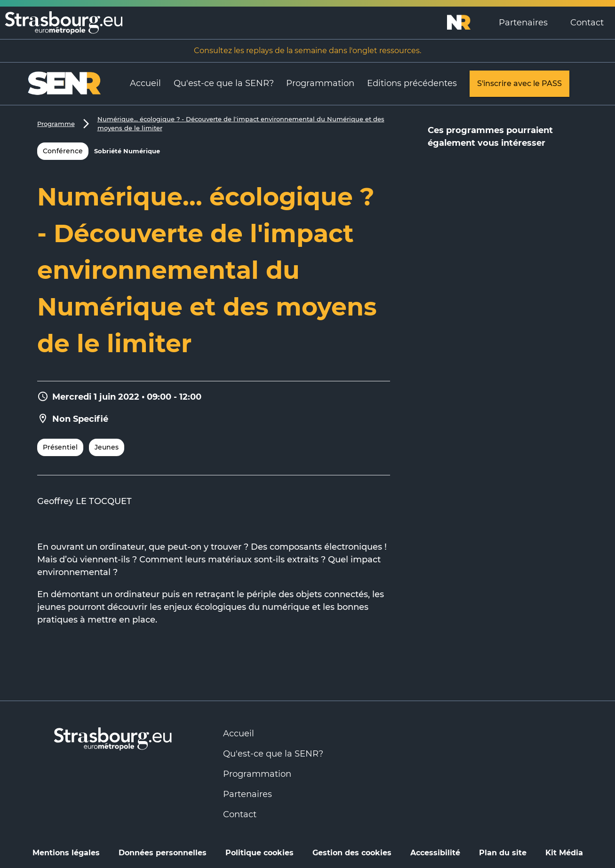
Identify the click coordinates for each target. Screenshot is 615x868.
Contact (587, 23)
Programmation (320, 83)
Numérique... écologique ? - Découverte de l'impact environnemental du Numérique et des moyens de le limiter (241, 124)
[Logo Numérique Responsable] (467, 23)
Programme (56, 124)
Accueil (145, 83)
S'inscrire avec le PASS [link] (519, 84)
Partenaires (523, 23)
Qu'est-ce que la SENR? (224, 83)
